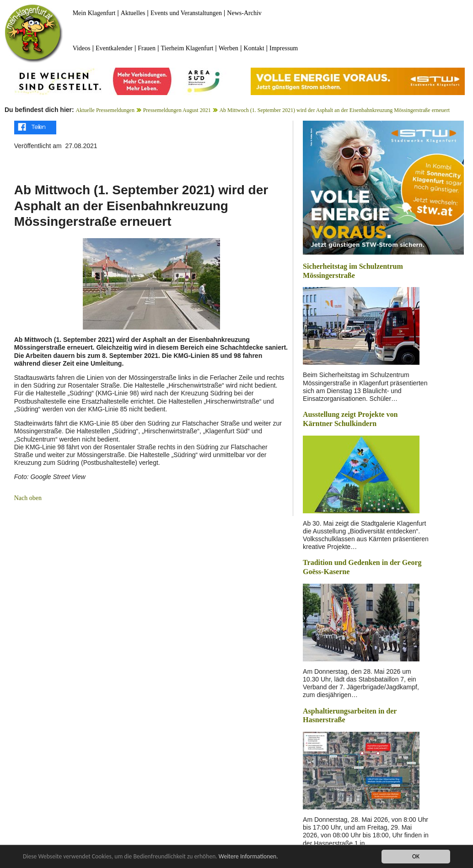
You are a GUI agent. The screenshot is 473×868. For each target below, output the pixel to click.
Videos (82, 48)
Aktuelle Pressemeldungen (105, 110)
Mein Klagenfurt (94, 13)
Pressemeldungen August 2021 (177, 110)
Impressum (284, 48)
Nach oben (28, 498)
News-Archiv (244, 13)
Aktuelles (133, 13)
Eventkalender (114, 48)
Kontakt (254, 48)
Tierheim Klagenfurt (187, 48)
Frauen (147, 48)
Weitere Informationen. (248, 856)
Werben (228, 48)
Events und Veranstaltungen (186, 13)
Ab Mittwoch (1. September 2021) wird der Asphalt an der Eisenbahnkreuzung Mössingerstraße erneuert (334, 110)
